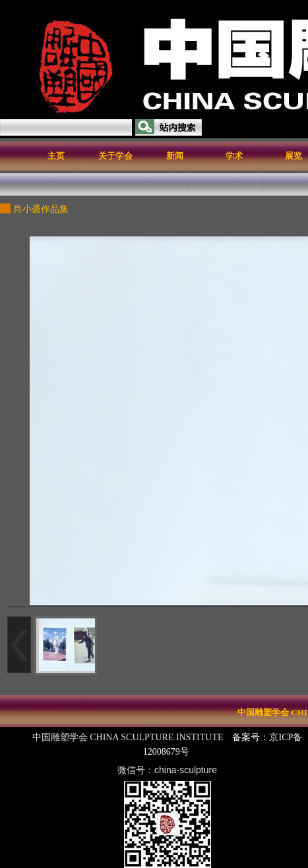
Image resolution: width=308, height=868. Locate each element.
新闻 (175, 156)
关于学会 (115, 156)
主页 (56, 156)
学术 (234, 156)
